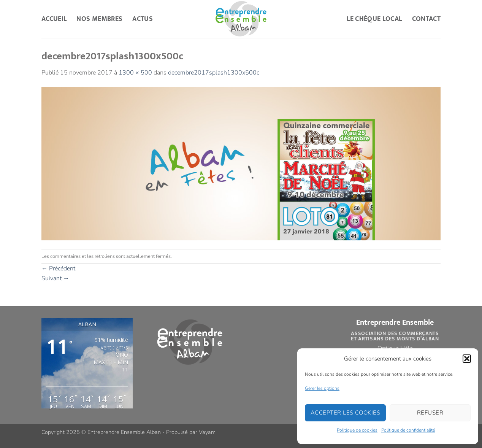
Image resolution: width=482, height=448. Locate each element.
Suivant (55, 278)
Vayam (207, 432)
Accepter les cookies (345, 413)
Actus (143, 19)
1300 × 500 (135, 73)
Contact (426, 19)
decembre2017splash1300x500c (214, 73)
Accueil (54, 19)
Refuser (430, 413)
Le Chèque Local (374, 19)
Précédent (58, 268)
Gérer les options (322, 388)
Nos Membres (99, 19)
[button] (467, 359)
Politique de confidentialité (408, 430)
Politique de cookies (357, 430)
